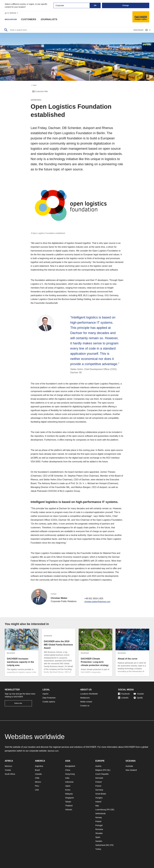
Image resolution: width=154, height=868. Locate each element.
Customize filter (40, 92)
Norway (99, 817)
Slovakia (99, 833)
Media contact (86, 702)
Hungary (99, 798)
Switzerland (100, 845)
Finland (98, 782)
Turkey (98, 849)
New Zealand (131, 770)
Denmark (99, 778)
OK (95, 5)
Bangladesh (70, 766)
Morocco (8, 766)
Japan (68, 786)
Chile (37, 778)
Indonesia (69, 782)
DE (112, 810)
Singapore (70, 798)
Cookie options (49, 702)
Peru (37, 786)
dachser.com (54, 751)
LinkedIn (123, 698)
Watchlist (138, 30)
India (67, 778)
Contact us (85, 706)
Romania (99, 829)
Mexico (38, 782)
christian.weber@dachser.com (99, 602)
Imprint (45, 694)
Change (126, 5)
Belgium (99, 770)
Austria (98, 766)
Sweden (99, 841)
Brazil (37, 770)
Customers (32, 20)
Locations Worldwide (89, 694)
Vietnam (69, 810)
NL (109, 770)
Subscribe (18, 703)
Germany (99, 790)
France (98, 786)
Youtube (139, 694)
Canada (38, 774)
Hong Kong (70, 774)
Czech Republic (102, 774)
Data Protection (49, 698)
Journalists (52, 20)
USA (37, 790)
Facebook (124, 694)
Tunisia (8, 770)
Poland (98, 821)
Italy (97, 806)
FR (105, 770)
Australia (129, 766)
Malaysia (69, 794)
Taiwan (68, 802)
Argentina (39, 766)
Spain (98, 837)
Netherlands (100, 814)
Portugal (99, 825)
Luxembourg (101, 810)
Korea (68, 790)
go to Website (12, 13)
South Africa (10, 774)
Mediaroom (12, 20)
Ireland (98, 802)
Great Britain (101, 794)
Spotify (138, 698)
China (68, 770)
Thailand (69, 806)
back (34, 86)
